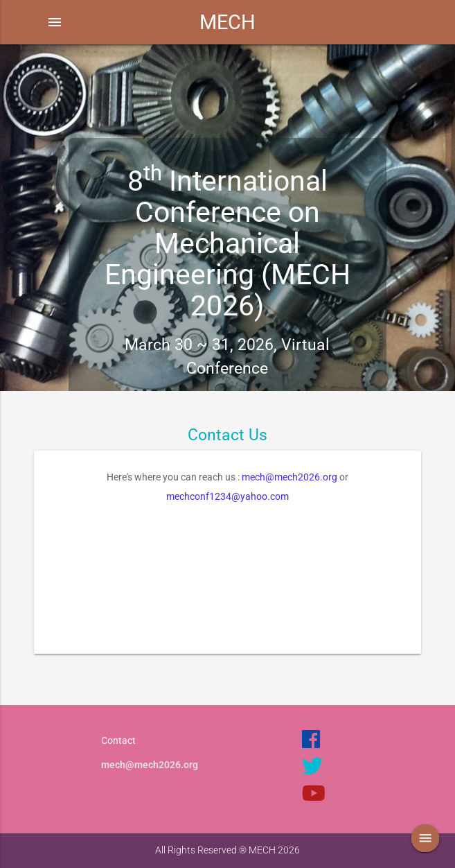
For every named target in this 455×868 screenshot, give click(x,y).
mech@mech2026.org (289, 477)
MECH (227, 22)
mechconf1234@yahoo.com (227, 496)
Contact (118, 740)
